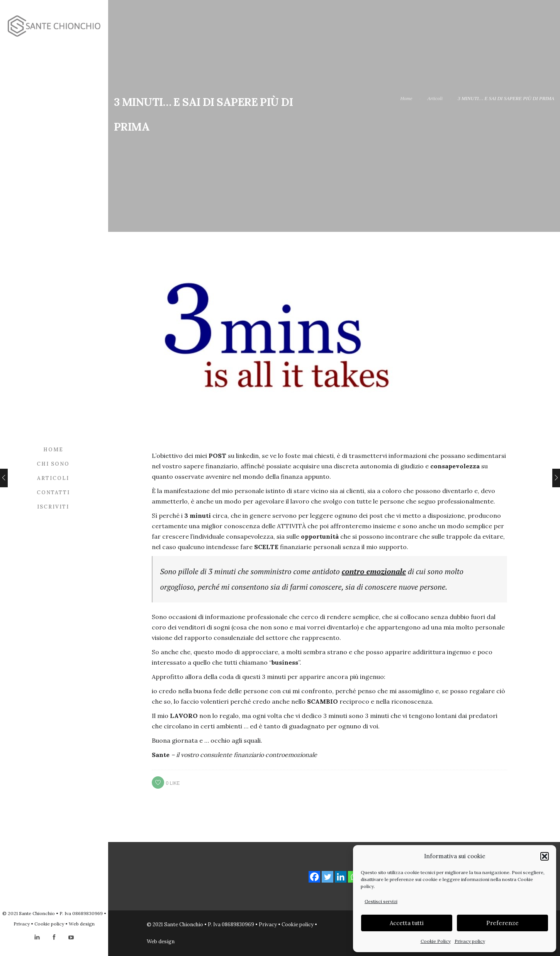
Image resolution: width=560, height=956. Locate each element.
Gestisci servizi (381, 901)
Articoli (53, 478)
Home (53, 450)
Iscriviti (53, 507)
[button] (545, 856)
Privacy (22, 924)
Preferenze (502, 923)
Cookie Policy (436, 941)
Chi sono (53, 464)
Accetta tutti (407, 923)
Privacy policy (470, 941)
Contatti (53, 492)
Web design (82, 924)
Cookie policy (49, 924)
